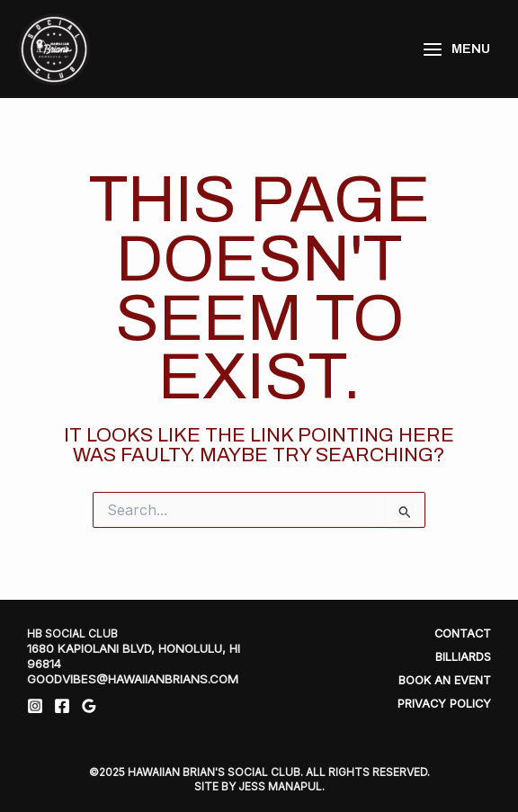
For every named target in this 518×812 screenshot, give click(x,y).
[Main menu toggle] (456, 49)
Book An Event (445, 680)
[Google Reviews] (89, 706)
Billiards (463, 657)
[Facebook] (62, 706)
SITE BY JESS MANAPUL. (259, 786)
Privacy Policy (444, 704)
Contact (463, 634)
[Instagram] (35, 706)
